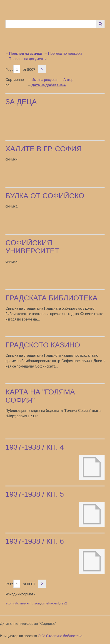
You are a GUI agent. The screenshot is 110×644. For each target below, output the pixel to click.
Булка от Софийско (45, 196)
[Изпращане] (100, 24)
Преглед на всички (26, 53)
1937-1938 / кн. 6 (35, 541)
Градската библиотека (51, 298)
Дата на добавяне (47, 85)
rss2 (64, 603)
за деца (21, 102)
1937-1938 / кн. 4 (35, 447)
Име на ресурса (44, 79)
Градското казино (43, 345)
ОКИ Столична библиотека (60, 636)
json (37, 603)
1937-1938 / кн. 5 (35, 494)
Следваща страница (42, 69)
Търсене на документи (28, 59)
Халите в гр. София (44, 149)
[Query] (51, 24)
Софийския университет (32, 247)
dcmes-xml (24, 603)
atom (10, 603)
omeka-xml (50, 603)
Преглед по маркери (65, 53)
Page (13, 69)
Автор (68, 79)
